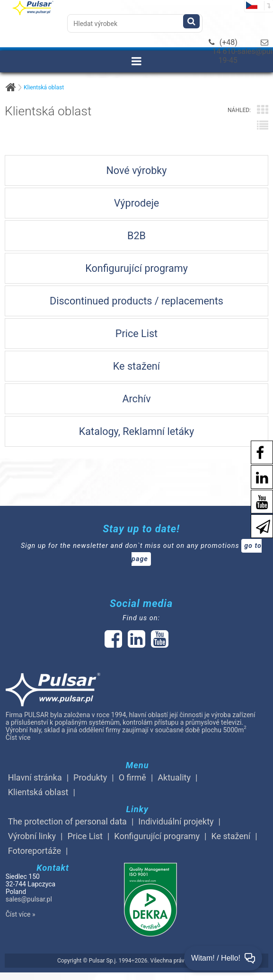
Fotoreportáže (35, 851)
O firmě (132, 777)
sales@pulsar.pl (29, 899)
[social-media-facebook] (113, 644)
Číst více (18, 737)
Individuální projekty (176, 821)
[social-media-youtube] (257, 501)
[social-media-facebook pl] (255, 452)
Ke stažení (231, 836)
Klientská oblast (44, 87)
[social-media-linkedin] (257, 476)
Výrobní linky (32, 836)
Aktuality (174, 777)
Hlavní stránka (35, 777)
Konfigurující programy (157, 836)
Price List (85, 836)
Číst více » (21, 914)
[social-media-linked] (136, 644)
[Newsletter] (258, 525)
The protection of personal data (67, 821)
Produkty (90, 777)
